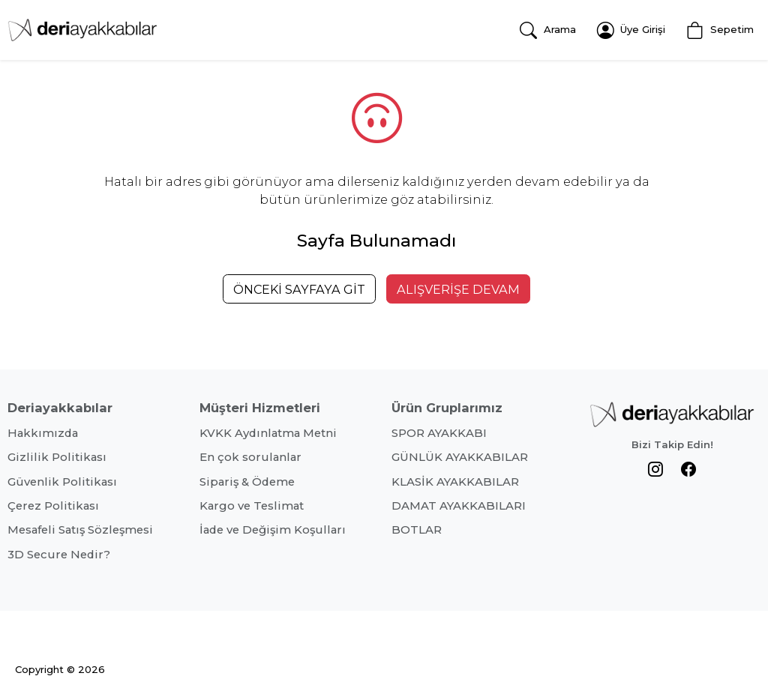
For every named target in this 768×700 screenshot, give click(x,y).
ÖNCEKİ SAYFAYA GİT (299, 289)
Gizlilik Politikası (57, 457)
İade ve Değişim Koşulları (273, 530)
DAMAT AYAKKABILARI (459, 506)
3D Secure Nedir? (59, 555)
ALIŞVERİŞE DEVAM (458, 289)
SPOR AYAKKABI (439, 433)
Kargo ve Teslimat (252, 506)
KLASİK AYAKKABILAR (455, 482)
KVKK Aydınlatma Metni (268, 433)
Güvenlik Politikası (62, 482)
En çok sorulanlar (250, 457)
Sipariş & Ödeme (247, 482)
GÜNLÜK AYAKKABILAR (460, 457)
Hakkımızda (43, 433)
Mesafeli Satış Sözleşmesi (80, 530)
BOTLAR (417, 530)
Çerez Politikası (53, 506)
